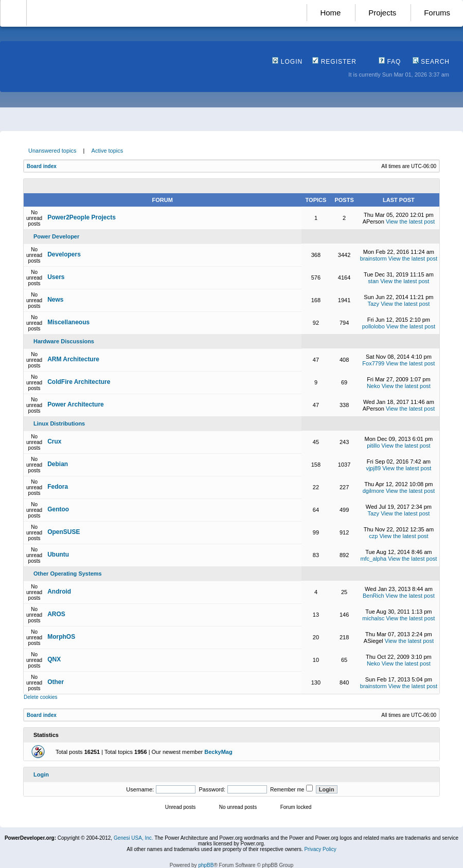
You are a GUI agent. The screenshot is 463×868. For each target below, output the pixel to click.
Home (330, 13)
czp (373, 536)
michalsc (373, 618)
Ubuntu (58, 555)
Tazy (373, 304)
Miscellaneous (68, 322)
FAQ (390, 62)
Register (334, 62)
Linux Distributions (59, 423)
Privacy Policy (320, 849)
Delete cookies (41, 697)
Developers (64, 254)
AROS (56, 614)
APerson (373, 221)
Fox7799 (373, 363)
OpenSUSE (64, 532)
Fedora (58, 487)
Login (287, 62)
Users (56, 277)
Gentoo (58, 509)
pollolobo (373, 326)
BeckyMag (218, 752)
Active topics (108, 151)
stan (373, 281)
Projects (382, 13)
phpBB (206, 865)
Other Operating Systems (68, 574)
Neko (373, 386)
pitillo (373, 446)
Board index (42, 166)
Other (56, 682)
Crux (54, 441)
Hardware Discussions (64, 341)
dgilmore (373, 491)
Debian (58, 464)
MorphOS (61, 637)
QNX (54, 659)
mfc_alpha (373, 559)
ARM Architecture (73, 359)
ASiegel (373, 641)
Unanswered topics (52, 151)
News (55, 300)
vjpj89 (373, 468)
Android (59, 592)
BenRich (373, 596)
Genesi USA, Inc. (133, 838)
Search (431, 62)
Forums (437, 13)
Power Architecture (76, 404)
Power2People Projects (82, 217)
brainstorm (373, 258)
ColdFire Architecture (79, 382)
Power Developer (56, 236)
